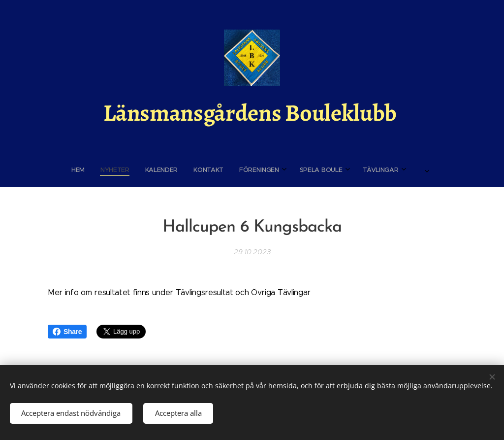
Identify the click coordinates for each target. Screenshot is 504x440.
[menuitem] (175, 170)
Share (67, 332)
